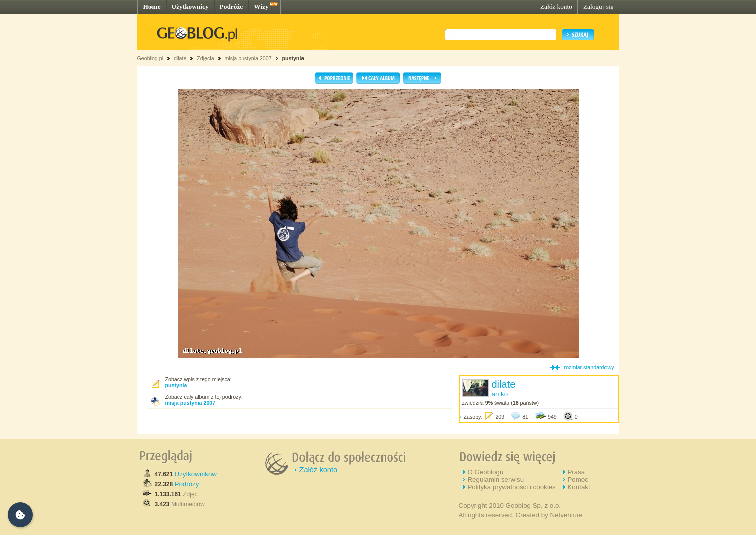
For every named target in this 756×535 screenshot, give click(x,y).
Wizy (261, 6)
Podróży (187, 484)
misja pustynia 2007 (248, 58)
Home (152, 6)
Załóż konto (556, 6)
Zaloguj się (598, 6)
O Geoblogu (485, 472)
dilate (180, 58)
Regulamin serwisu (495, 480)
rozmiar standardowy (589, 367)
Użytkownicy (190, 6)
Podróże (232, 6)
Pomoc (578, 480)
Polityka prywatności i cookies (511, 487)
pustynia (293, 58)
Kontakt (579, 487)
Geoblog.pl (150, 58)
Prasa (576, 472)
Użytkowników (196, 474)
